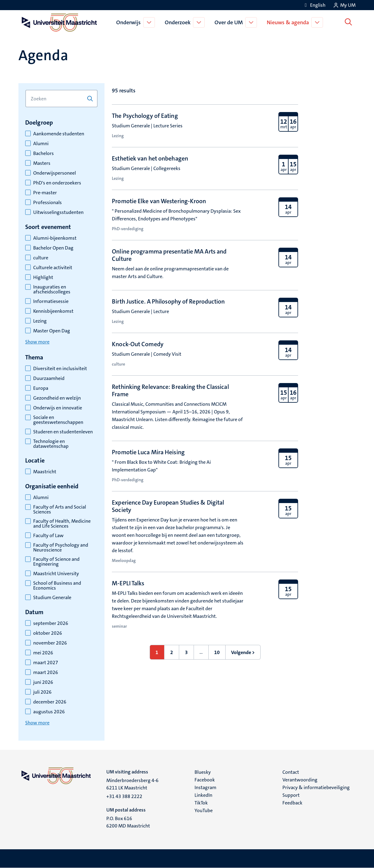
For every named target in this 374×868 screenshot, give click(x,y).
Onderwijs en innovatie (58, 408)
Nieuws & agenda (289, 22)
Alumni (41, 144)
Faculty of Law (48, 536)
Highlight (43, 277)
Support (291, 795)
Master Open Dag (52, 331)
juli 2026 (42, 692)
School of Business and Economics (57, 586)
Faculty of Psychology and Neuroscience (61, 548)
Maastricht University (56, 574)
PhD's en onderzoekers (57, 183)
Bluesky (203, 772)
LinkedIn (203, 795)
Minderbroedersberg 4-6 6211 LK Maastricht (132, 784)
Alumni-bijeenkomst (55, 238)
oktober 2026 (48, 633)
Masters (42, 163)
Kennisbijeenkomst (53, 311)
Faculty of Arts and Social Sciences (60, 510)
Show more (37, 342)
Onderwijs (129, 22)
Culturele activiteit (53, 268)
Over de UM (230, 22)
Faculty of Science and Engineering (56, 562)
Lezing (40, 321)
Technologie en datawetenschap (51, 444)
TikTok (201, 803)
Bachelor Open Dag (53, 248)
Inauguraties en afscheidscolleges (52, 289)
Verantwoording (300, 780)
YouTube (204, 810)
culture (41, 258)
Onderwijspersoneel (55, 173)
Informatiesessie (51, 301)
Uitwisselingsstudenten (58, 212)
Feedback (292, 803)
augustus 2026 (49, 712)
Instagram (205, 787)
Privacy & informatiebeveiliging (316, 787)
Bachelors (43, 153)
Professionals (47, 203)
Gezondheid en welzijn (57, 398)
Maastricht (45, 472)
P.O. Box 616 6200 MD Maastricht (128, 822)
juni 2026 (43, 682)
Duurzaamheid (49, 378)
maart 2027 (46, 663)
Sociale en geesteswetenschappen (58, 420)
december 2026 (50, 702)
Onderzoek (179, 22)
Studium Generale (52, 598)
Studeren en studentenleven (63, 432)
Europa (41, 388)
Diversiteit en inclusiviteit (60, 369)
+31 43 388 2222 (124, 796)
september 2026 (51, 623)
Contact (291, 772)
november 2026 (50, 643)
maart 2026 (46, 672)
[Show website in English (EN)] (314, 5)
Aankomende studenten (59, 134)
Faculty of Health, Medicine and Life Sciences (62, 524)
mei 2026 (43, 653)
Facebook (205, 780)
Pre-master (45, 193)
